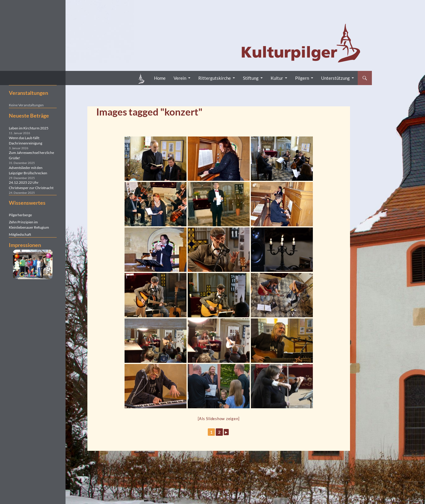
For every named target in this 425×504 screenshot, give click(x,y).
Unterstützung (335, 78)
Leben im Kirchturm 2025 (29, 128)
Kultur (277, 78)
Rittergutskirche (215, 78)
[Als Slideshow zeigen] (219, 419)
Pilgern (302, 78)
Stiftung (251, 78)
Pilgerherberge (20, 215)
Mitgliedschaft (20, 234)
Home (160, 78)
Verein (180, 78)
